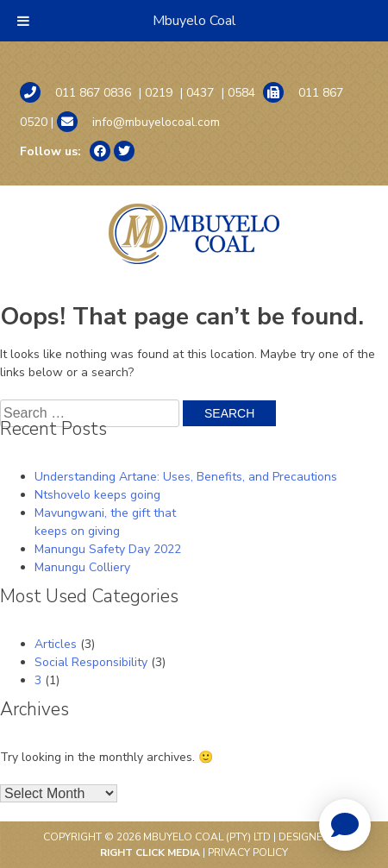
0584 (241, 93)
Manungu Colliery (82, 567)
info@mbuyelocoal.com (138, 122)
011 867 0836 (75, 92)
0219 (159, 93)
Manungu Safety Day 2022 (108, 549)
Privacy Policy (248, 852)
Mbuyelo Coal (194, 21)
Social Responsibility (91, 662)
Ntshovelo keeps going (97, 495)
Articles (56, 644)
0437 (200, 93)
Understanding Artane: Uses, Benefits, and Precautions (186, 477)
